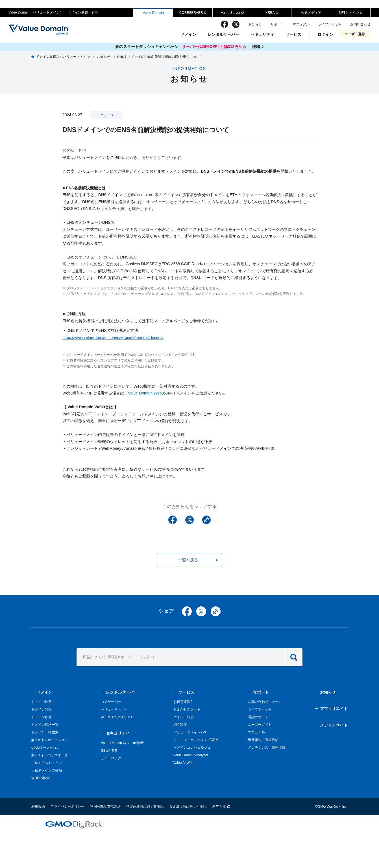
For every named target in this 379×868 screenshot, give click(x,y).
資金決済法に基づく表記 (188, 806)
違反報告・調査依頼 (263, 740)
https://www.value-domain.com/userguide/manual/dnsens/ (113, 337)
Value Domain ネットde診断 (122, 743)
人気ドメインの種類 (47, 770)
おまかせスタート (187, 709)
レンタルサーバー (223, 34)
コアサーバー (111, 702)
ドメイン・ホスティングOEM (196, 740)
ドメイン (188, 34)
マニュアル (301, 24)
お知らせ (255, 24)
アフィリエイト (334, 709)
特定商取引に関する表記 (145, 806)
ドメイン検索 (42, 702)
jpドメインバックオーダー (51, 755)
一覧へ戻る (188, 560)
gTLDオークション (46, 748)
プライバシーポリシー (67, 806)
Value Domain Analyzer (191, 755)
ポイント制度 (184, 717)
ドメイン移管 (42, 717)
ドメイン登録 (42, 709)
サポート (277, 24)
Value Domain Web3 (146, 393)
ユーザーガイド (260, 725)
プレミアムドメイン (47, 763)
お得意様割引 (184, 702)
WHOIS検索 (41, 778)
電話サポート (258, 717)
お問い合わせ (360, 24)
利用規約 (38, 806)
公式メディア (311, 13)
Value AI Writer (185, 763)
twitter (236, 24)
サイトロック (111, 758)
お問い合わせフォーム (265, 702)
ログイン (325, 34)
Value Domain (153, 13)
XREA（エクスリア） (117, 717)
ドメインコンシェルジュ (192, 748)
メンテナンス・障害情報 (267, 748)
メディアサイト (334, 725)
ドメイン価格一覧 (45, 725)
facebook (225, 24)
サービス (293, 34)
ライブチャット (330, 24)
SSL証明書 (109, 751)
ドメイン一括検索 (45, 732)
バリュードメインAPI (190, 732)
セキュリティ (262, 34)
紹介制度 (180, 725)
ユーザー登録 (355, 34)
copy (216, 611)
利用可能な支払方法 (105, 806)
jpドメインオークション (50, 740)
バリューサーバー (114, 709)
